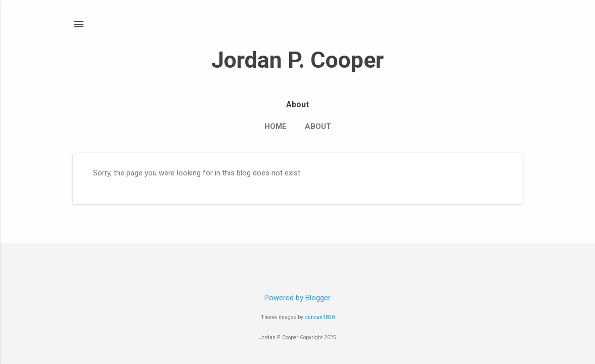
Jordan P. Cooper (297, 60)
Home (276, 126)
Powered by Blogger (297, 298)
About (318, 126)
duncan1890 (320, 317)
